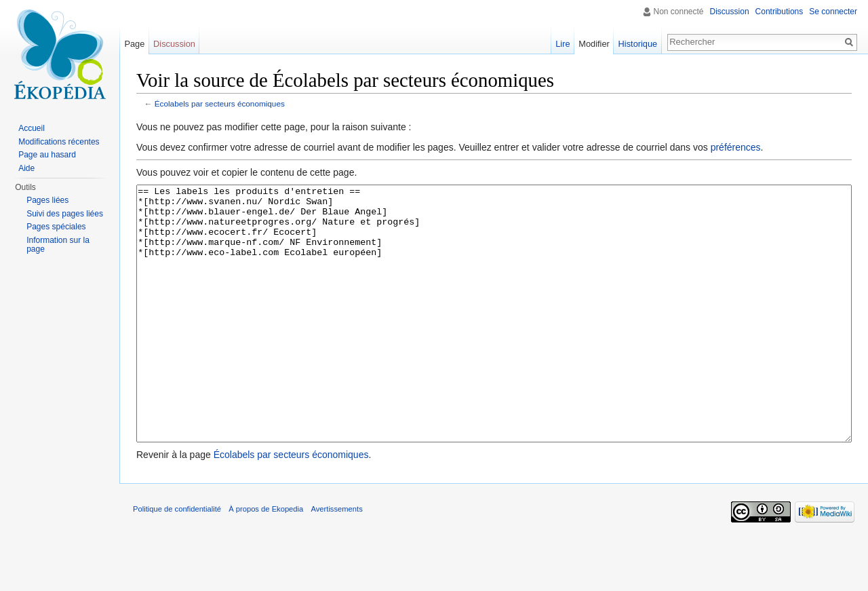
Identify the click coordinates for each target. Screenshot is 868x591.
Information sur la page (58, 245)
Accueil (32, 128)
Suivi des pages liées (65, 214)
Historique (638, 44)
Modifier (594, 44)
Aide (26, 168)
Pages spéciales (56, 227)
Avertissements (336, 560)
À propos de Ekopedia (266, 560)
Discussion (730, 12)
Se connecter (833, 12)
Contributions (780, 12)
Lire (563, 44)
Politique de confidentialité (177, 560)
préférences (736, 147)
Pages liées (47, 200)
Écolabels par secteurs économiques (220, 103)
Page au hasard (47, 155)
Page (134, 44)
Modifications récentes (59, 142)
